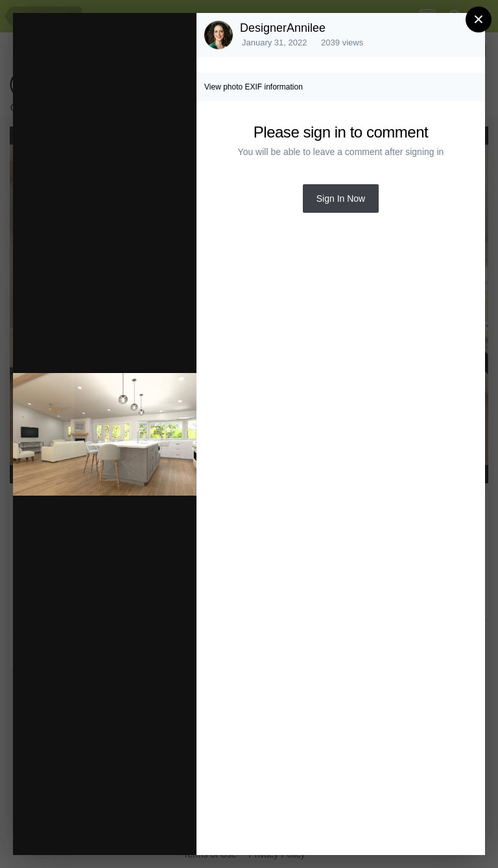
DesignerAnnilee (283, 28)
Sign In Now (341, 199)
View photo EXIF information (254, 87)
